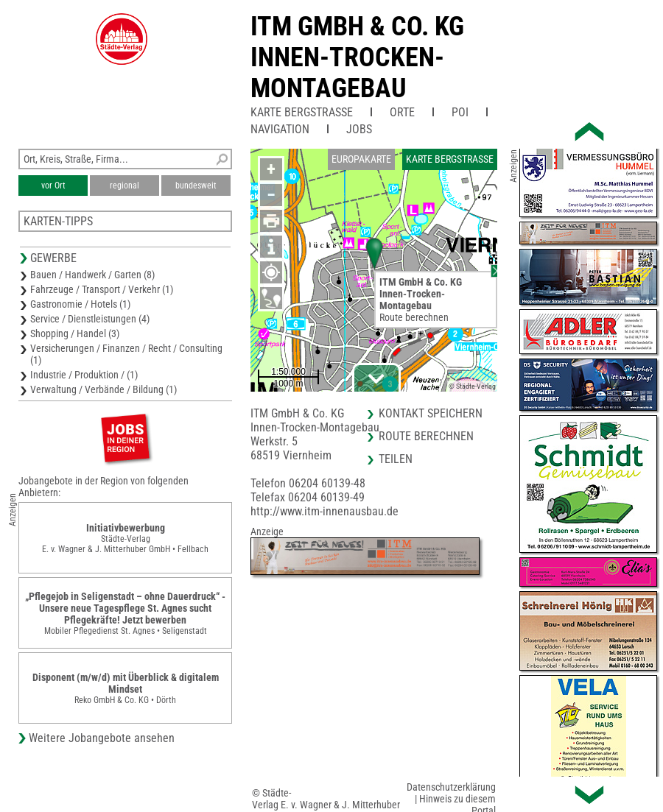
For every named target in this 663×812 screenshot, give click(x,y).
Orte (402, 112)
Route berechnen (414, 317)
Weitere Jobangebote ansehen (102, 738)
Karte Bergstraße (302, 112)
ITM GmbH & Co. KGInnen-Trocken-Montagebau (357, 57)
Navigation (280, 129)
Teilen (396, 459)
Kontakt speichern (431, 413)
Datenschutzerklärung (451, 787)
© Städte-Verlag (472, 386)
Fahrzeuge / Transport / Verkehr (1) (102, 289)
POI (460, 112)
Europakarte (361, 159)
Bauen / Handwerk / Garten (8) (92, 275)
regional (124, 186)
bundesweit (196, 186)
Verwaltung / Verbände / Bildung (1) (104, 389)
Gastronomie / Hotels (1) (80, 304)
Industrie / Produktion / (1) (84, 375)
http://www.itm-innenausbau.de (325, 511)
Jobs (359, 129)
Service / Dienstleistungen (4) (90, 319)
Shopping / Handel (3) (75, 333)
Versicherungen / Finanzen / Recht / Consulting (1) (126, 354)
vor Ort (53, 186)
